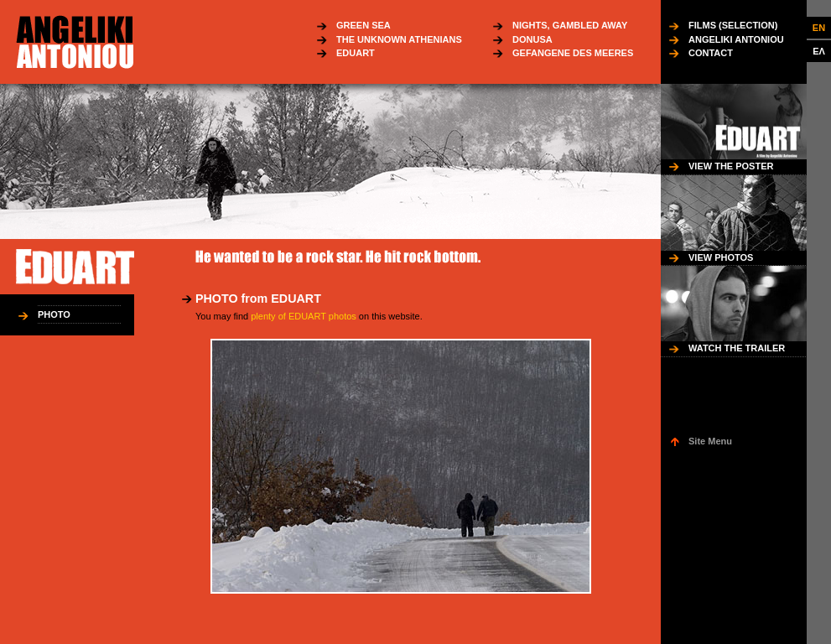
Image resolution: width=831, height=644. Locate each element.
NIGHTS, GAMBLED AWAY (570, 25)
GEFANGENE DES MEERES (573, 53)
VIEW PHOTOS (721, 257)
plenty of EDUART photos (304, 316)
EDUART (356, 53)
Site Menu (710, 441)
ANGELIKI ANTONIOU (736, 39)
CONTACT (711, 53)
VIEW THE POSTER (731, 166)
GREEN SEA (364, 25)
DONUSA (532, 39)
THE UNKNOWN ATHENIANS (399, 39)
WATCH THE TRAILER (737, 348)
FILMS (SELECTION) (733, 25)
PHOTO (54, 314)
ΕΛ (819, 51)
